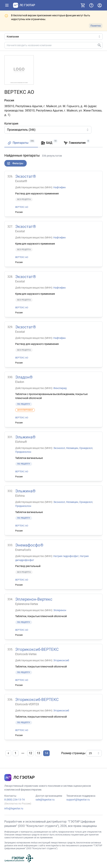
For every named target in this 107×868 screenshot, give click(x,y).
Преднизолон (23, 452)
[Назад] (8, 753)
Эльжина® (25, 437)
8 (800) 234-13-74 (15, 800)
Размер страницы (73, 753)
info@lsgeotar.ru (14, 808)
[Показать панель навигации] (7, 5)
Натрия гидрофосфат (66, 556)
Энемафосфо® (29, 545)
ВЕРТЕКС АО (22, 207)
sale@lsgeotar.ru (45, 800)
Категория (11, 124)
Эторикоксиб (61, 660)
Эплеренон (60, 610)
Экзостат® (26, 176)
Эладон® (24, 377)
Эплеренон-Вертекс (34, 599)
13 (38, 753)
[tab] (21, 143)
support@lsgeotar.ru (78, 800)
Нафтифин (59, 187)
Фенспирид (60, 388)
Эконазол (59, 448)
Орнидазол (86, 448)
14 (46, 753)
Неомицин (72, 448)
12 (30, 753)
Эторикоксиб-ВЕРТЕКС (37, 649)
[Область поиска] (53, 37)
